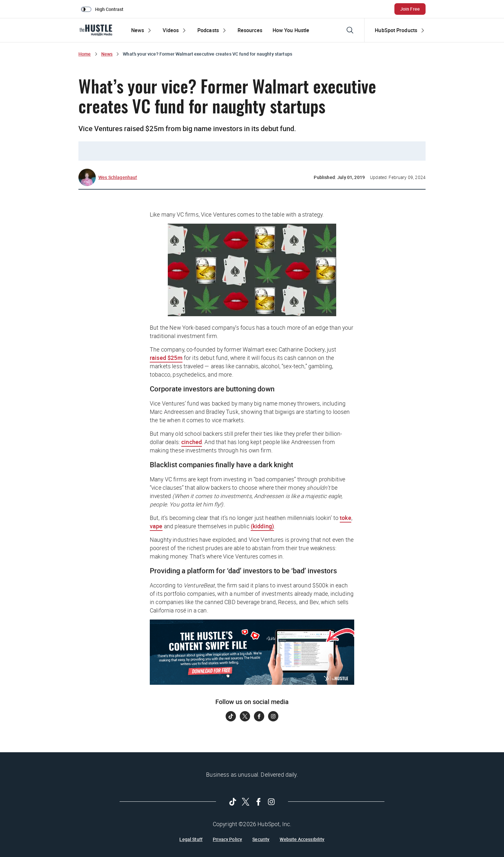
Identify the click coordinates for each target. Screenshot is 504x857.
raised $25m (166, 358)
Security (261, 839)
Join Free (410, 9)
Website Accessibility (302, 839)
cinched (192, 442)
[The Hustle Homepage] (96, 30)
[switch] (104, 9)
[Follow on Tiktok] (231, 716)
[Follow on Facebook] (259, 716)
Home (85, 54)
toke (346, 518)
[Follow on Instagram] (273, 716)
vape (156, 526)
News (107, 54)
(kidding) (262, 526)
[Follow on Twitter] (245, 716)
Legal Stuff (191, 839)
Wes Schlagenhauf (118, 177)
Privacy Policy (227, 839)
